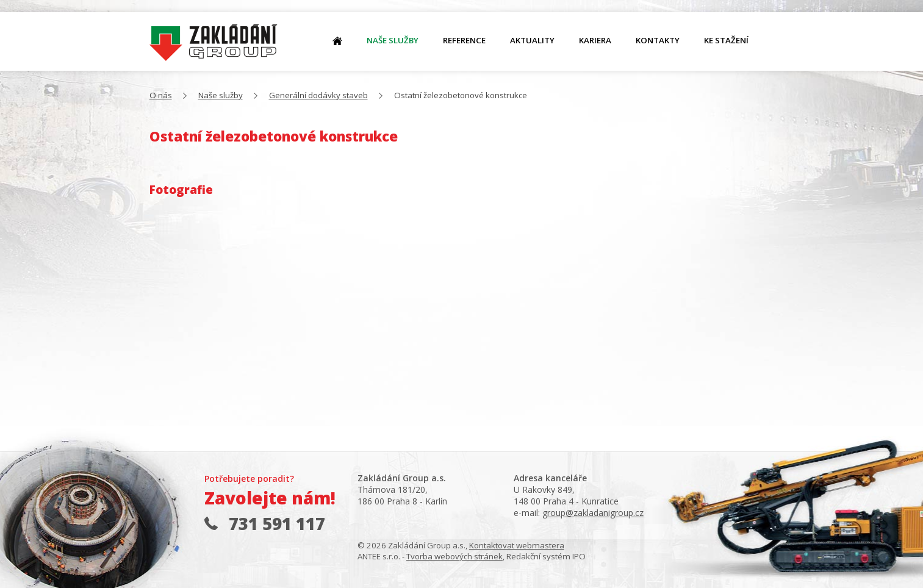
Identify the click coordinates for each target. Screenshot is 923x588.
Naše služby (393, 40)
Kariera (595, 40)
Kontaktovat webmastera (517, 545)
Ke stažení (726, 40)
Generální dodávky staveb (318, 95)
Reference (464, 40)
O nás (214, 43)
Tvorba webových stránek (454, 556)
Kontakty (658, 40)
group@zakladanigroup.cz (593, 513)
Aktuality (532, 40)
